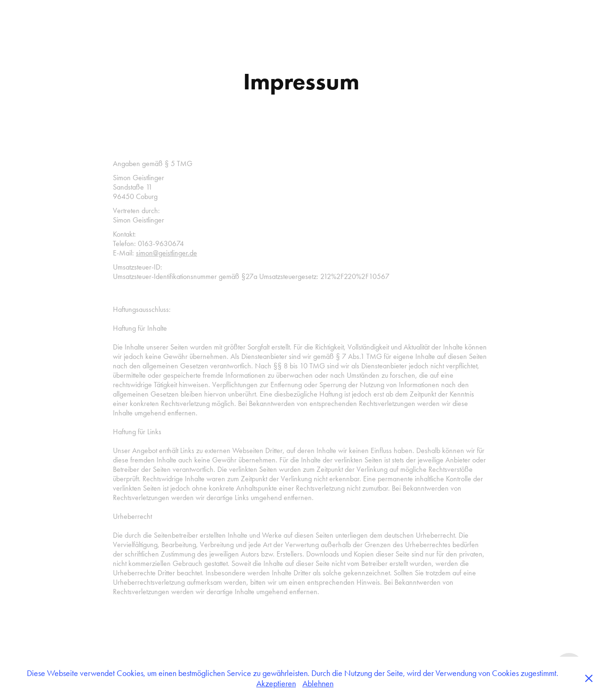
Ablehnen (318, 684)
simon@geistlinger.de (166, 253)
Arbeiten (26, 16)
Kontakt (61, 16)
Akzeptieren (276, 684)
